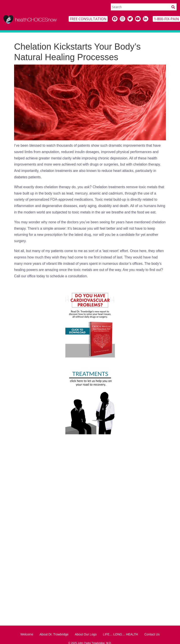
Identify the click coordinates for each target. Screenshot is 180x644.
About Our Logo (86, 634)
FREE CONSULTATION (88, 19)
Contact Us (152, 634)
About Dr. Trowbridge (54, 634)
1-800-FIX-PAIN (166, 19)
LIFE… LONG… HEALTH (120, 634)
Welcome (27, 634)
